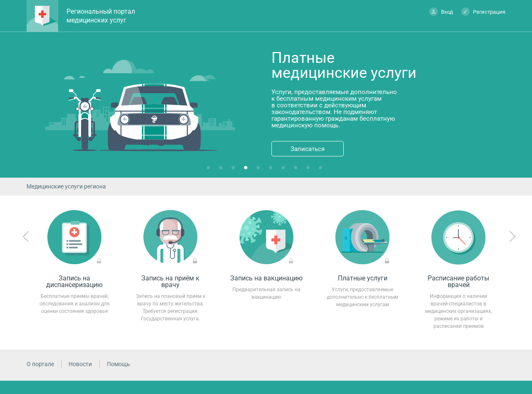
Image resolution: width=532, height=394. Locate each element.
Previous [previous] (26, 237)
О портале (40, 364)
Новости (80, 364)
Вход (441, 11)
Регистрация (483, 11)
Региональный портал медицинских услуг (101, 16)
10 (322, 169)
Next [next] (512, 237)
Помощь (118, 364)
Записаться (308, 149)
